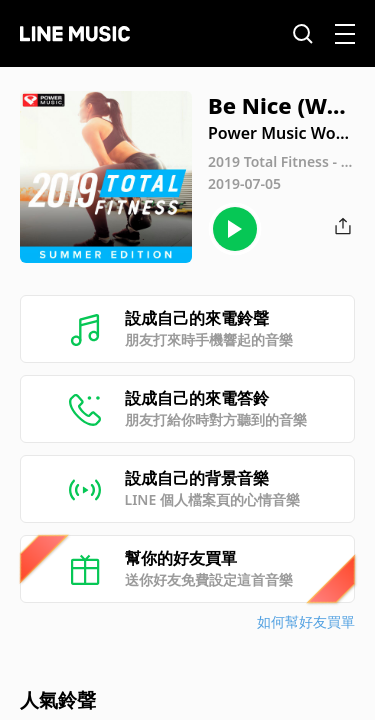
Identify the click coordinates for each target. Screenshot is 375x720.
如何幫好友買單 (306, 621)
